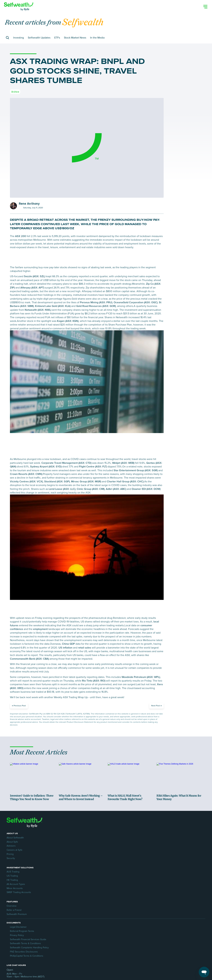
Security (14, 891)
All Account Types (83, 883)
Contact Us (144, 904)
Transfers (143, 912)
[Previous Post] (19, 724)
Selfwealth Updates (44, 56)
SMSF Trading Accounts (86, 891)
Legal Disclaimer (22, 904)
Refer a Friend (145, 875)
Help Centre (144, 908)
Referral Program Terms (25, 908)
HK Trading (80, 879)
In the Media (102, 56)
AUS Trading (80, 871)
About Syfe (16, 875)
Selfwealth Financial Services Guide (31, 917)
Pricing (13, 887)
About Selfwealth (19, 871)
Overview (143, 871)
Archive (15, 110)
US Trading (80, 875)
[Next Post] (156, 724)
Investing (24, 56)
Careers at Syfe (18, 883)
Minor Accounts (82, 887)
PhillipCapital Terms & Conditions (30, 933)
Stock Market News (80, 56)
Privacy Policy (20, 912)
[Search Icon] (206, 3)
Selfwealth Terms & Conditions (29, 921)
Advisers (14, 879)
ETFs (62, 56)
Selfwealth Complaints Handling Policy (33, 925)
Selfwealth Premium (148, 879)
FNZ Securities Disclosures (27, 929)
